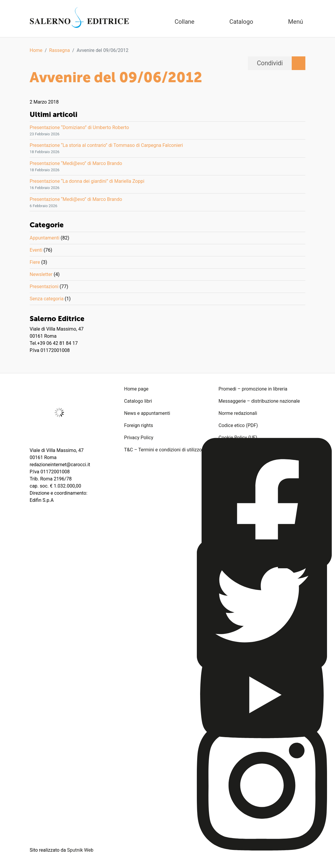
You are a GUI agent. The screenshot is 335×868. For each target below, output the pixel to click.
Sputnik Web (80, 850)
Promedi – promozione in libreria (253, 389)
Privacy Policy (139, 438)
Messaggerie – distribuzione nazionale (259, 401)
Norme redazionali (238, 413)
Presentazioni (44, 287)
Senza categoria (47, 299)
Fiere (35, 262)
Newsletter (41, 274)
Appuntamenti (44, 238)
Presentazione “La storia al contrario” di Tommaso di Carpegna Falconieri (106, 145)
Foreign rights (139, 425)
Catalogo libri (138, 401)
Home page (136, 389)
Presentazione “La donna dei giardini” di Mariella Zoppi (87, 181)
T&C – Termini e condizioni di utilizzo (163, 450)
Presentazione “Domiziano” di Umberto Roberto (79, 127)
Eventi (36, 250)
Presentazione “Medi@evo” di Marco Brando (76, 163)
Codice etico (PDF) (238, 425)
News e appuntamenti (147, 413)
